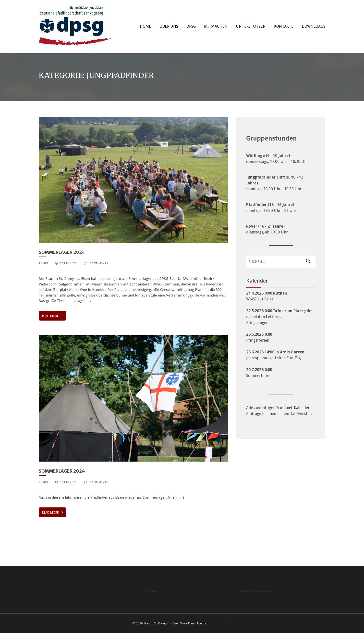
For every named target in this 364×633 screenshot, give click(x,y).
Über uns (169, 26)
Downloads (314, 26)
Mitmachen (216, 26)
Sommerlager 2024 (62, 252)
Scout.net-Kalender (293, 408)
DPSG (191, 26)
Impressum (148, 591)
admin (43, 263)
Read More (52, 316)
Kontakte (284, 26)
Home (146, 26)
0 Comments (96, 263)
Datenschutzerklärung (255, 591)
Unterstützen (251, 26)
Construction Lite (220, 623)
